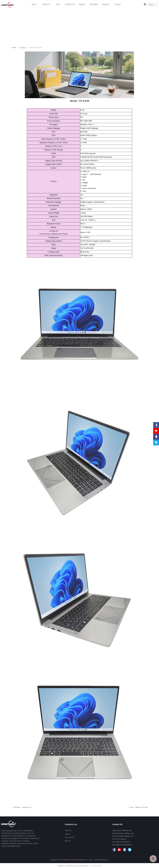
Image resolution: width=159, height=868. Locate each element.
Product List (70, 4)
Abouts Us (46, 4)
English (151, 5)
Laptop (23, 47)
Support (82, 4)
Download (94, 4)
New (58, 4)
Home (34, 4)
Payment (106, 4)
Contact (118, 4)
